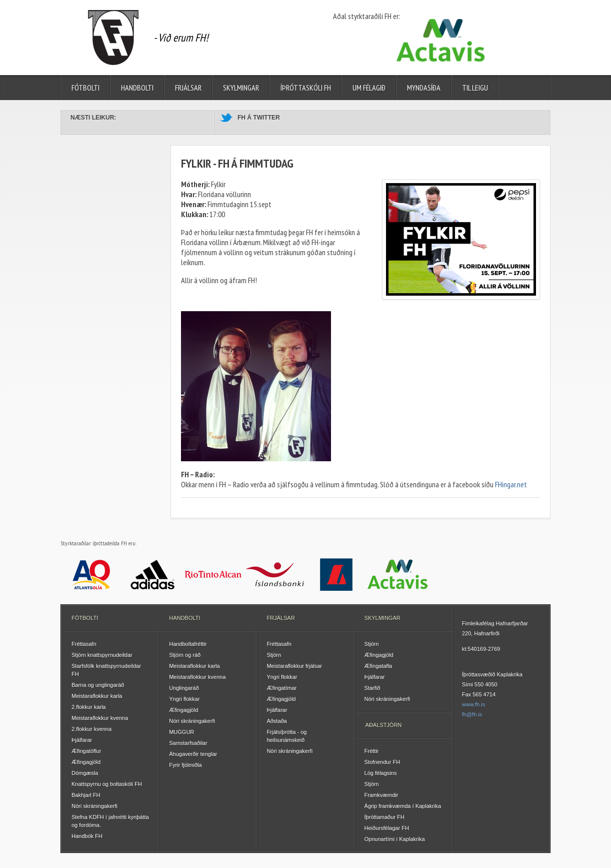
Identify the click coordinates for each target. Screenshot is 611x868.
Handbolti (137, 88)
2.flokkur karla (88, 707)
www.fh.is (473, 704)
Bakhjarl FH (86, 795)
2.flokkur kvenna (91, 729)
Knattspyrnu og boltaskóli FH (107, 784)
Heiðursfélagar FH (387, 828)
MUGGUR (181, 732)
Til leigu (475, 88)
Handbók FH (87, 836)
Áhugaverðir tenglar (193, 754)
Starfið (372, 688)
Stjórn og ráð (185, 655)
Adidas (153, 574)
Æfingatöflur (86, 751)
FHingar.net (511, 484)
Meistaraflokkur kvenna (100, 718)
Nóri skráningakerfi (94, 806)
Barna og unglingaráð (98, 685)
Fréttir (372, 751)
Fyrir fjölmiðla (185, 765)
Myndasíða (424, 88)
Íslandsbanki (275, 574)
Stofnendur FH (382, 762)
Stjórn (274, 655)
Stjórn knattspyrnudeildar (102, 655)
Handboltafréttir (188, 644)
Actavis (398, 574)
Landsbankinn (336, 574)
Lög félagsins (381, 773)
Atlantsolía (91, 574)
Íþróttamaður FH (384, 817)
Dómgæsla (85, 773)
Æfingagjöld (86, 762)
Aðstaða (276, 721)
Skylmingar (241, 88)
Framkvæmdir (381, 795)
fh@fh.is (472, 714)
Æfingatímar (281, 688)
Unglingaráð (184, 688)
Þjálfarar (82, 740)
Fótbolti (85, 88)
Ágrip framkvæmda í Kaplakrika (403, 806)
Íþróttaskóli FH (306, 88)
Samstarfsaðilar (188, 743)
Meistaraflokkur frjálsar (294, 666)
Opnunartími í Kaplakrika (395, 839)
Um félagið (369, 88)
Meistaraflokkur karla (97, 696)
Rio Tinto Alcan (214, 574)
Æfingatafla (378, 666)
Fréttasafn (84, 644)
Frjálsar (188, 88)
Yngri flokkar (184, 699)
